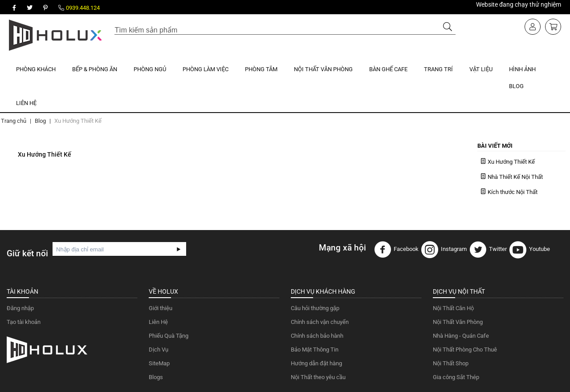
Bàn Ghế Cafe (388, 69)
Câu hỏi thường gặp (315, 308)
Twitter (488, 250)
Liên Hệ (26, 103)
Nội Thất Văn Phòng (323, 69)
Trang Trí (438, 69)
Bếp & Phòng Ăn (95, 69)
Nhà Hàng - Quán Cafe (461, 336)
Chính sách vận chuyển (320, 322)
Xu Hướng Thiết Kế (511, 162)
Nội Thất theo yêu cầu (318, 377)
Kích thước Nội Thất (513, 192)
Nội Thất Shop (451, 363)
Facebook (396, 250)
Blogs (156, 377)
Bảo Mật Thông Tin (315, 350)
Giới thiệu (161, 308)
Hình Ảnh (522, 69)
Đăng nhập (20, 308)
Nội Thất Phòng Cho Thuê (465, 350)
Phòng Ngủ (150, 69)
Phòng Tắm (261, 69)
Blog (516, 86)
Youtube (530, 250)
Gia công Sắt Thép (456, 377)
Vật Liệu (481, 69)
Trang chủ (14, 121)
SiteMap (159, 363)
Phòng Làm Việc (206, 69)
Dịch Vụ (159, 350)
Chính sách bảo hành (317, 336)
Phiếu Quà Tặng (169, 336)
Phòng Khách (36, 69)
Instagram (444, 250)
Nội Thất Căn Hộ (453, 308)
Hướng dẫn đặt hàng (316, 363)
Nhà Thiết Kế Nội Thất (515, 177)
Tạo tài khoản (24, 322)
